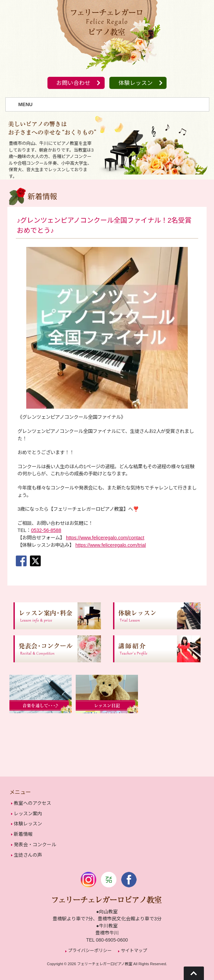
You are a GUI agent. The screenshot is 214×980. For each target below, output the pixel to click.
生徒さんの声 (28, 852)
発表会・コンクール (35, 843)
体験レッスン (137, 83)
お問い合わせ (72, 83)
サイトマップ (134, 947)
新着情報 (23, 833)
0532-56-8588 (46, 531)
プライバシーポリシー (90, 947)
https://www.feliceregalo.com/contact (105, 538)
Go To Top (194, 973)
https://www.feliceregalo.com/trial (111, 545)
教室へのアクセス (32, 803)
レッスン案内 (28, 813)
